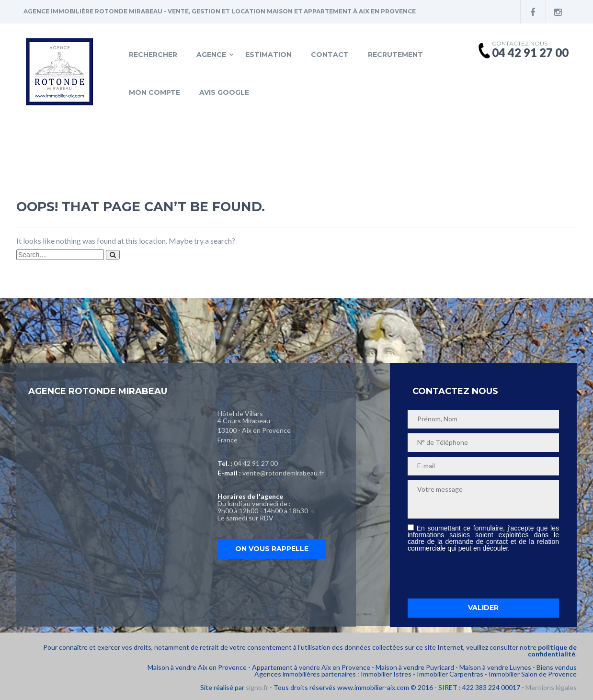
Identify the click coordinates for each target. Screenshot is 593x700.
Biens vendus (557, 667)
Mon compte (154, 92)
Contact (330, 55)
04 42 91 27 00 (256, 463)
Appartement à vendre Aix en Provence (311, 667)
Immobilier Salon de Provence (533, 674)
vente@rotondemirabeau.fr (283, 473)
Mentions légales (551, 687)
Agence (211, 55)
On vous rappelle (272, 549)
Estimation (268, 55)
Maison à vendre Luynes (495, 667)
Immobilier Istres (386, 674)
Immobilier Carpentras (450, 674)
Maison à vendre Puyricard (415, 667)
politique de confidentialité (552, 650)
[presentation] (480, 575)
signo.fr (257, 687)
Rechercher (153, 55)
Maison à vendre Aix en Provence (197, 667)
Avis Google (224, 92)
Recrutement (395, 55)
